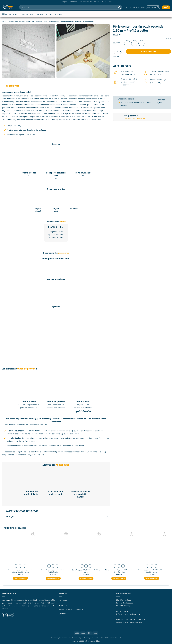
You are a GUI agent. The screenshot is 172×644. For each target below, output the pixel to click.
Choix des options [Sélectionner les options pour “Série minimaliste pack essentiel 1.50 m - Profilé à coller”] (20, 578)
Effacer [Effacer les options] (169, 38)
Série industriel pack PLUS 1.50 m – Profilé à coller (152, 571)
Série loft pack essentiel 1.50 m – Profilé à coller (53, 571)
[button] (135, 7)
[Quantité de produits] (117, 51)
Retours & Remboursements (71, 609)
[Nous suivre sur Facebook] (4, 615)
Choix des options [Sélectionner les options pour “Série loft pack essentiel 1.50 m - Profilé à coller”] (53, 578)
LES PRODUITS (10, 14)
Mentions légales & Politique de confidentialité (88, 638)
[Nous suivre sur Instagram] (8, 615)
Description (58, 86)
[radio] (127, 43)
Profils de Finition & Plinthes (17, 22)
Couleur (116, 43)
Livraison (63, 605)
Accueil (4, 22)
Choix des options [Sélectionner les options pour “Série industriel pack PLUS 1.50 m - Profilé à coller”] (152, 578)
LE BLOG (39, 14)
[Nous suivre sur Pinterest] (12, 615)
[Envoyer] (119, 7)
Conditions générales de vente (61, 638)
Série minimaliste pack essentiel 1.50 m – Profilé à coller (20, 571)
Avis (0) (58, 517)
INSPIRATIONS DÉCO (54, 14)
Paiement (63, 601)
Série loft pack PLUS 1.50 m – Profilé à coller (86, 571)
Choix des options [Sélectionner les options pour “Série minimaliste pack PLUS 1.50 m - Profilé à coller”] (119, 578)
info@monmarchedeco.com (128, 614)
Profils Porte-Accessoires (35, 22)
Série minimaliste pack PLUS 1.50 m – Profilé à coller (119, 571)
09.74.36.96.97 (122, 611)
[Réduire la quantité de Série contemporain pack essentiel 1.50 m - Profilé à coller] (114, 51)
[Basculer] (107, 86)
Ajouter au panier (148, 51)
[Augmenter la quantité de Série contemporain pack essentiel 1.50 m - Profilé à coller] (121, 51)
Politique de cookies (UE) (113, 638)
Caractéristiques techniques (58, 511)
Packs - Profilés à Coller (51, 22)
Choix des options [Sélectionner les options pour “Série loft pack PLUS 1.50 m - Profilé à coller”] (86, 578)
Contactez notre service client (134, 119)
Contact (62, 614)
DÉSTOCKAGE (28, 14)
